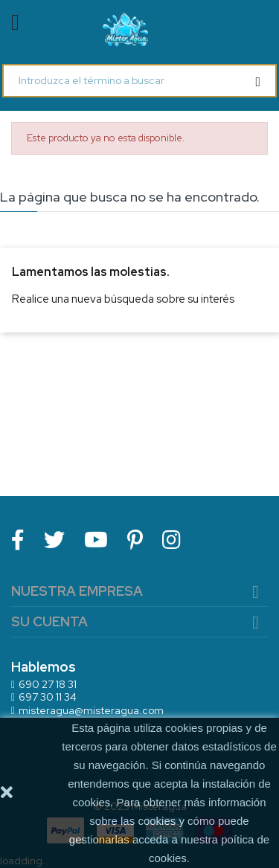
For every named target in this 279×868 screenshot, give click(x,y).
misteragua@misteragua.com (91, 710)
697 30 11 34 (48, 697)
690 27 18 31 (48, 684)
